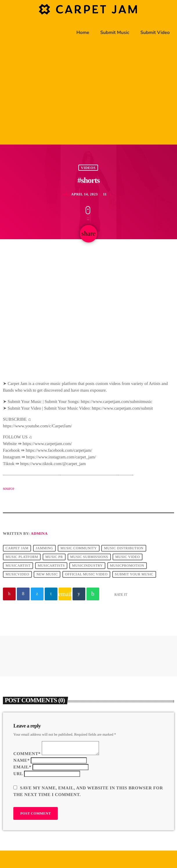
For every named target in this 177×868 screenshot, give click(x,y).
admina (39, 533)
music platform (22, 557)
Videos (88, 168)
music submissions (89, 557)
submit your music (134, 575)
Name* (21, 761)
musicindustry (87, 566)
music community (78, 548)
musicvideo (17, 575)
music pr (54, 557)
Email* (22, 767)
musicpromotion (127, 566)
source (9, 489)
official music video (86, 575)
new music (47, 575)
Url (18, 774)
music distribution (124, 548)
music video (128, 557)
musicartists (51, 566)
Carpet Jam (17, 548)
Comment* (27, 754)
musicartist (18, 566)
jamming (44, 548)
